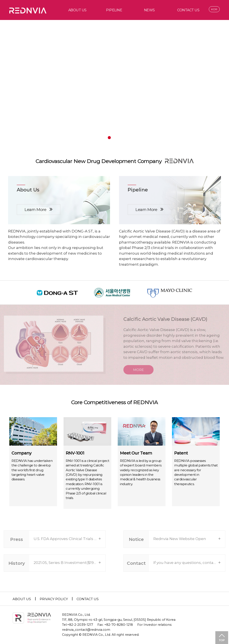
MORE (142, 370)
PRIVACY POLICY (54, 599)
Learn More (37, 209)
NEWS (149, 10)
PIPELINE (114, 10)
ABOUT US (77, 10)
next (205, 73)
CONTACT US (188, 10)
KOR (214, 9)
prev (24, 73)
